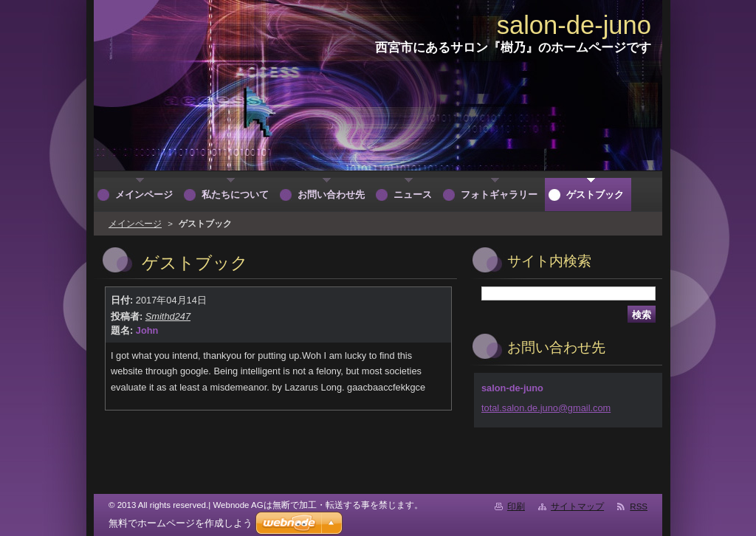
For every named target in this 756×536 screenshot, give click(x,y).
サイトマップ (577, 506)
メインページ (135, 224)
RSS (639, 506)
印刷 (516, 506)
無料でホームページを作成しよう (181, 523)
